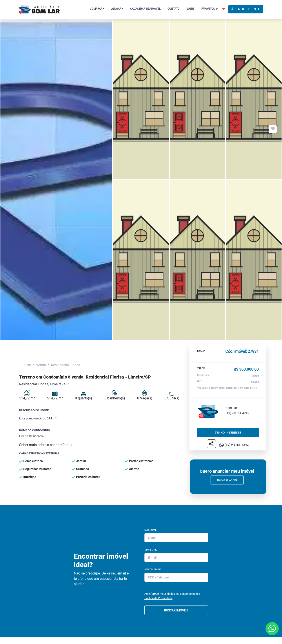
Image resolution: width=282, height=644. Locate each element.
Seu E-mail (151, 550)
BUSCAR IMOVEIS (176, 610)
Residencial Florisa (66, 365)
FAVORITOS (213, 9)
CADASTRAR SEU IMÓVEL (145, 9)
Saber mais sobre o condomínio (45, 445)
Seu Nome (150, 530)
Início (27, 365)
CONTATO (173, 9)
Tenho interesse (228, 433)
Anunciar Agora (227, 480)
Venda (41, 365)
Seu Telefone (153, 570)
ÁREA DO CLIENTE (246, 9)
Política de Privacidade (158, 598)
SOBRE (190, 9)
